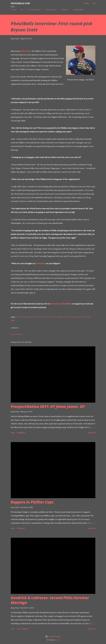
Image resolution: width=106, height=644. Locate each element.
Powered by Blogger (53, 636)
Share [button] (13, 320)
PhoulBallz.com (20, 3)
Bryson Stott (25, 51)
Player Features (50, 10)
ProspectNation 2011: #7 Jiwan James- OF (48, 406)
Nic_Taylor (57, 640)
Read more (92, 433)
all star (19, 317)
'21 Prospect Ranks (33, 10)
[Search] (86, 3)
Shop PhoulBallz (77, 10)
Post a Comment (17, 334)
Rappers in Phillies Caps (32, 502)
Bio (21, 10)
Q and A (67, 317)
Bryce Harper (27, 317)
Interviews (63, 10)
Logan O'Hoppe (48, 317)
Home (13, 10)
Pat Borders (40, 263)
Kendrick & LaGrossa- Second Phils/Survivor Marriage (50, 600)
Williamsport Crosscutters (80, 317)
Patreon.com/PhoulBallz (61, 304)
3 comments (21, 528)
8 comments (21, 433)
